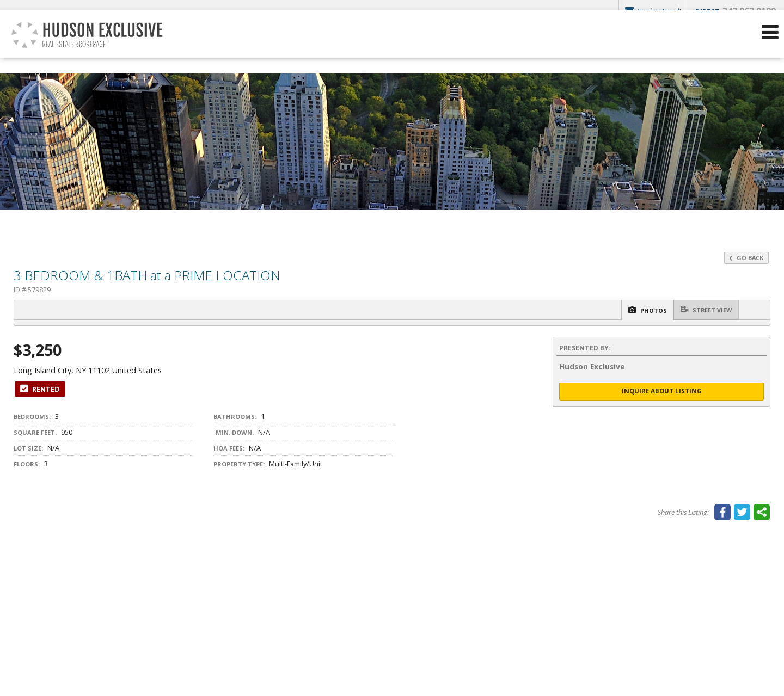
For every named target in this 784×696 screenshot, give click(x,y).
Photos (634, 310)
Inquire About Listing (661, 392)
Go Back (745, 258)
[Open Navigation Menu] (769, 49)
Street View (702, 310)
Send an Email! (651, 11)
